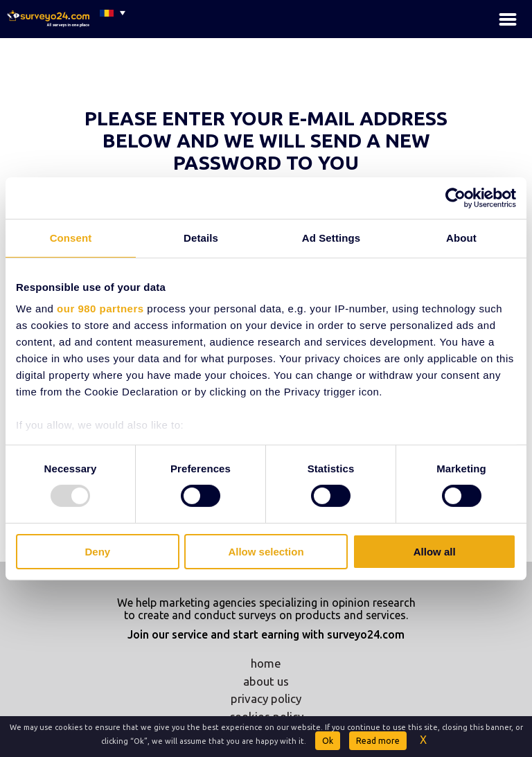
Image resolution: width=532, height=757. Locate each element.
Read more (378, 741)
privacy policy (266, 698)
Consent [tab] (71, 237)
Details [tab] (201, 237)
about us (266, 681)
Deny (97, 552)
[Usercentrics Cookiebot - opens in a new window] (455, 197)
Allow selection (266, 552)
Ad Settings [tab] (331, 237)
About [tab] (461, 237)
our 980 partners (100, 309)
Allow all (435, 552)
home (266, 663)
